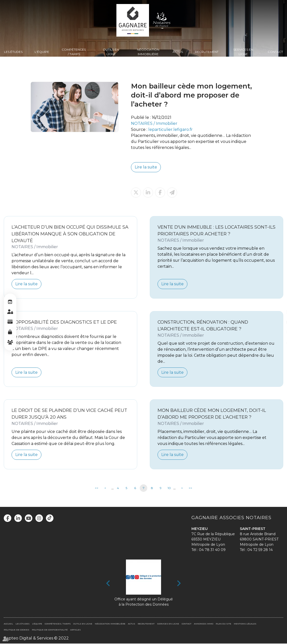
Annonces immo (204, 624)
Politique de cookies (17, 630)
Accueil (8, 624)
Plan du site (224, 624)
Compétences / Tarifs (74, 52)
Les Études (13, 52)
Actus (178, 52)
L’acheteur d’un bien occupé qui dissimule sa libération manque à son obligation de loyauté (67, 234)
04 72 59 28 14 (260, 550)
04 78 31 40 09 (212, 550)
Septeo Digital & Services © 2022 (36, 638)
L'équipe (42, 52)
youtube (277, 322)
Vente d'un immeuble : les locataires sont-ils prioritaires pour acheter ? (214, 230)
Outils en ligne (111, 52)
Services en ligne (243, 52)
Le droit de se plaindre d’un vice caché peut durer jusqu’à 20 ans (64, 414)
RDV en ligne (10, 302)
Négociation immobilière (148, 52)
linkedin (277, 312)
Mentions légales (245, 624)
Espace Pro (10, 332)
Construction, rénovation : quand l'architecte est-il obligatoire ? (204, 326)
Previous (108, 584)
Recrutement (207, 52)
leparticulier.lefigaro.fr (171, 129)
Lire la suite (146, 167)
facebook (277, 302)
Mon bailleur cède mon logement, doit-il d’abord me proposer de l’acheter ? (212, 414)
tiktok (277, 342)
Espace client (10, 312)
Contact (275, 52)
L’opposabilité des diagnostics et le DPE (65, 322)
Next (179, 584)
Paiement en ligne (10, 322)
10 (169, 488)
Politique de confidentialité (50, 630)
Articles (76, 630)
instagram (277, 332)
